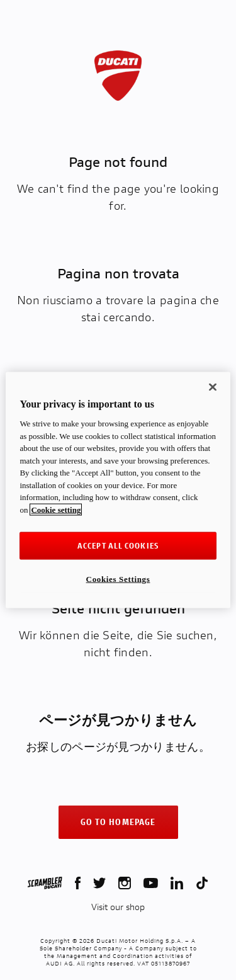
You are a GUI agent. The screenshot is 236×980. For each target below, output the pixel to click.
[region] (118, 490)
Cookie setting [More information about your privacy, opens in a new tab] (56, 510)
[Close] (213, 387)
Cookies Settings (118, 578)
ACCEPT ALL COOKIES (118, 545)
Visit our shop (118, 907)
